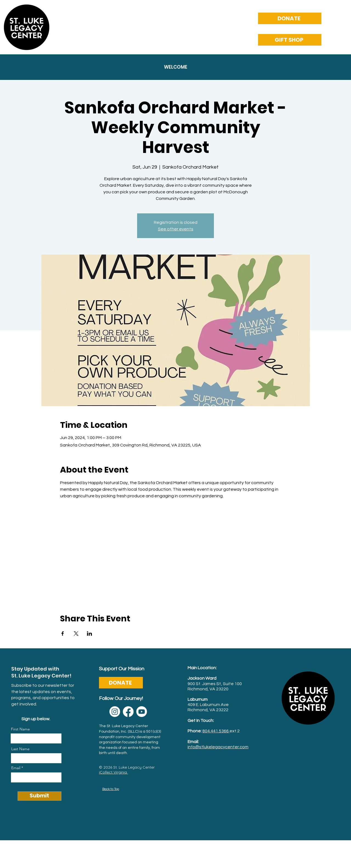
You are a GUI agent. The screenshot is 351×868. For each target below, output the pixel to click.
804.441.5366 (216, 731)
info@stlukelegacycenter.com (218, 747)
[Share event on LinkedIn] (90, 633)
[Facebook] (128, 712)
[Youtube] (142, 712)
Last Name (20, 749)
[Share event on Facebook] (63, 633)
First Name (20, 729)
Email (16, 768)
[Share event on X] (76, 633)
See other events (176, 229)
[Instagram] (115, 712)
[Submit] (39, 796)
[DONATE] (290, 18)
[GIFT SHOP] (290, 40)
